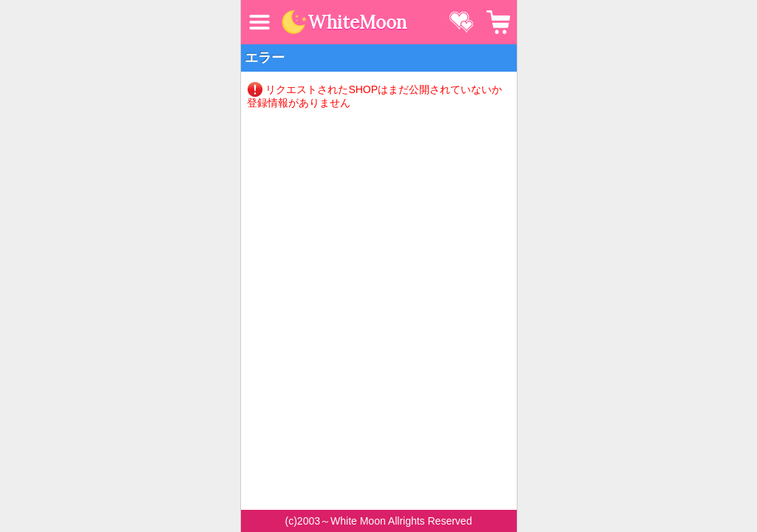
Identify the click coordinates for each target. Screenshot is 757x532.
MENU (259, 22)
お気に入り (461, 22)
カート (498, 22)
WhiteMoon (357, 23)
